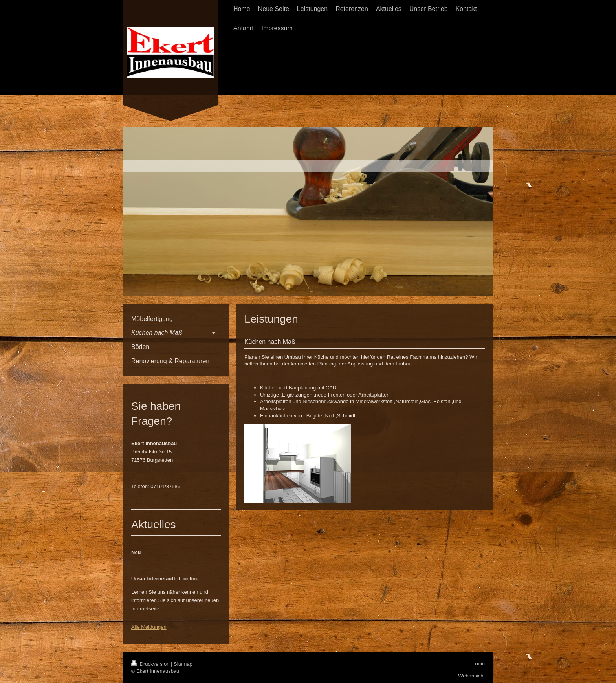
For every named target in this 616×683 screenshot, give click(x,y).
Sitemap (183, 664)
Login (478, 664)
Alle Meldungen (149, 627)
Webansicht (471, 676)
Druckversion (151, 664)
